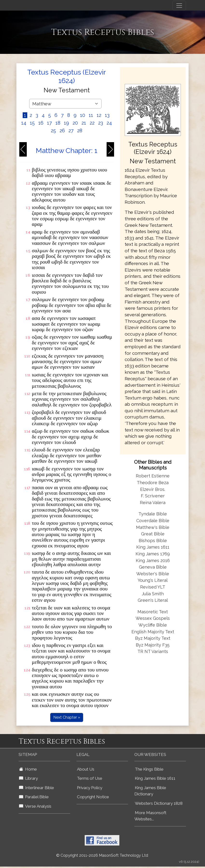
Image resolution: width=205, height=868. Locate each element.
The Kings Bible (149, 769)
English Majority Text (153, 632)
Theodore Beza (153, 483)
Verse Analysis (35, 806)
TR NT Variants (153, 651)
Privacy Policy (90, 788)
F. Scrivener (153, 496)
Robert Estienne (153, 476)
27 (71, 131)
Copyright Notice (93, 797)
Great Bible (153, 534)
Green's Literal (153, 600)
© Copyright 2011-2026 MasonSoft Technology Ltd (102, 855)
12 (99, 115)
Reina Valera (153, 503)
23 (101, 123)
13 (107, 115)
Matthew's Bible (153, 527)
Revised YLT (153, 587)
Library (28, 778)
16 (41, 123)
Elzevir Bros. (153, 489)
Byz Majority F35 (153, 645)
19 (66, 123)
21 (84, 123)
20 (75, 123)
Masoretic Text (153, 612)
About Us (86, 769)
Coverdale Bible (153, 521)
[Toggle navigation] (179, 6)
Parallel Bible (34, 797)
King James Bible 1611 (155, 778)
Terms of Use (90, 778)
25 (53, 131)
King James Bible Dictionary (150, 791)
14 (24, 123)
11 (91, 115)
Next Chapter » (67, 717)
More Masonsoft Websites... (150, 816)
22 (92, 123)
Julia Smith (153, 594)
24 (109, 123)
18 (58, 123)
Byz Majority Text (153, 638)
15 (32, 123)
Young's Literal (153, 580)
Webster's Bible (153, 574)
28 (80, 131)
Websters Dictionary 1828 (159, 803)
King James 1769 (153, 554)
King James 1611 (153, 547)
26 (62, 131)
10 (83, 115)
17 (49, 123)
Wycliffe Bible (153, 625)
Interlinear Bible (37, 788)
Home (28, 769)
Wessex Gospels (153, 618)
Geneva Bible (153, 567)
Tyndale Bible (153, 514)
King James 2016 (153, 561)
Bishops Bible (153, 541)
